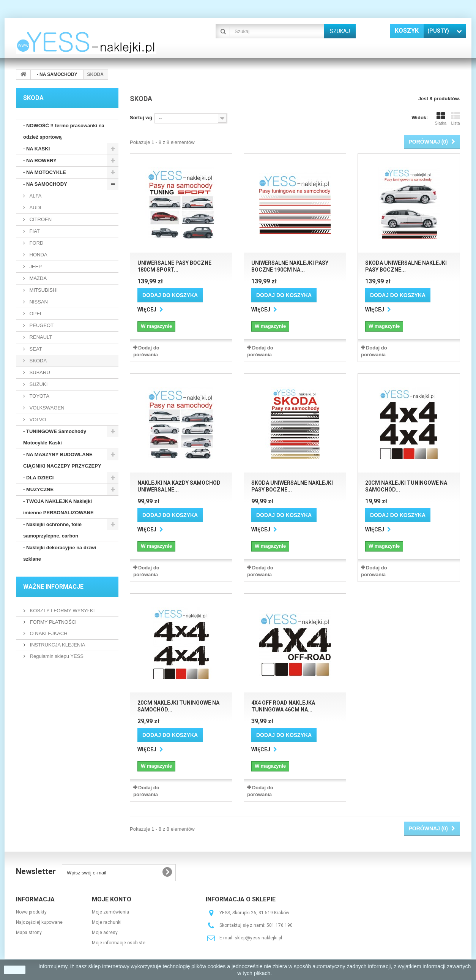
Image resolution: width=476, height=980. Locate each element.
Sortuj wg (141, 118)
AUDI (35, 208)
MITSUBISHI (43, 290)
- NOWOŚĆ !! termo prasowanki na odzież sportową (64, 131)
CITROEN (40, 219)
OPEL (35, 314)
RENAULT (40, 337)
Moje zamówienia (110, 912)
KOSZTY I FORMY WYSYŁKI (61, 611)
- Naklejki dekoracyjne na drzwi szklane (60, 553)
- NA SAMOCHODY (45, 184)
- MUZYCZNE (38, 489)
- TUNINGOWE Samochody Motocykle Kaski (55, 437)
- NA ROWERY (40, 160)
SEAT (35, 349)
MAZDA (37, 278)
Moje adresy (105, 933)
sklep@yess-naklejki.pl (258, 938)
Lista (456, 119)
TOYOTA (39, 396)
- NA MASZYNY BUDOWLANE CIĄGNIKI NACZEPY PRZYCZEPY (62, 460)
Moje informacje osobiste (119, 943)
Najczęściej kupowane (39, 922)
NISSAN (38, 302)
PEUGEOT (41, 325)
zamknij (15, 970)
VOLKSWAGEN (46, 408)
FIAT (34, 231)
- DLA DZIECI (38, 478)
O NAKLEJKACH (48, 633)
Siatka (441, 119)
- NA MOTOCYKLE (45, 172)
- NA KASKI (36, 149)
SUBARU (39, 372)
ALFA (35, 196)
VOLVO (37, 420)
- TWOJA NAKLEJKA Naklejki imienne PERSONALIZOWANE (58, 507)
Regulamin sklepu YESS (56, 656)
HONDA (38, 255)
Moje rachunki (107, 922)
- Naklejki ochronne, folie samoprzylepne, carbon (52, 530)
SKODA (37, 361)
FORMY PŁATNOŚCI (53, 622)
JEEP (35, 266)
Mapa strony (29, 933)
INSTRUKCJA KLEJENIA (57, 645)
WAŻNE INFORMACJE (53, 587)
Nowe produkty (31, 912)
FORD (36, 243)
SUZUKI (38, 384)
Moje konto (112, 899)
